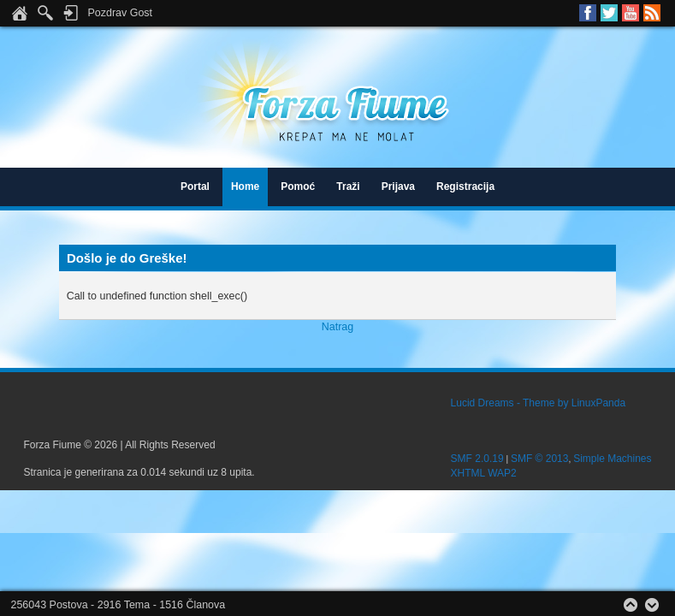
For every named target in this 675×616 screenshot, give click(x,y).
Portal (195, 187)
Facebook (588, 13)
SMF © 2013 (540, 459)
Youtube (631, 13)
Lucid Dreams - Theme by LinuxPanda (539, 403)
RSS (652, 13)
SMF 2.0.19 (477, 459)
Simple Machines (612, 459)
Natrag (337, 327)
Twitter (609, 13)
